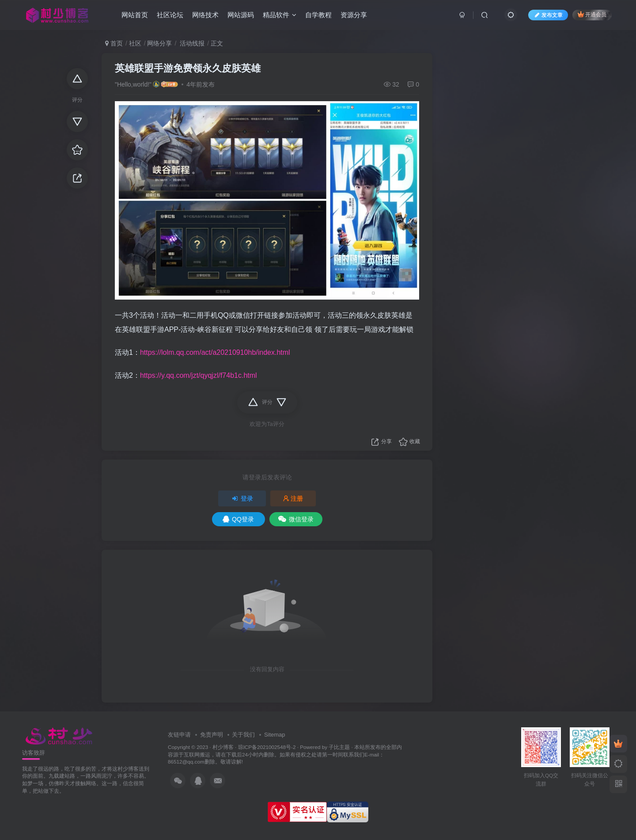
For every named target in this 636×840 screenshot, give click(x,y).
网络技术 (205, 15)
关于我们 (243, 735)
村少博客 (223, 747)
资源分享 (354, 15)
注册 (293, 498)
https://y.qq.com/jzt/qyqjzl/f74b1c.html (199, 375)
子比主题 (339, 747)
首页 (114, 43)
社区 (135, 43)
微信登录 (296, 519)
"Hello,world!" (133, 84)
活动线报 (191, 43)
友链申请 (179, 735)
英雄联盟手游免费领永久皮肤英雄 (188, 68)
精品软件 (280, 15)
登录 (242, 498)
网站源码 (241, 15)
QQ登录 (238, 519)
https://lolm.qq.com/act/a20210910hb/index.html (215, 352)
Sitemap (275, 735)
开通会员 (592, 14)
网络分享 (159, 43)
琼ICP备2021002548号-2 (267, 747)
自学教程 (318, 15)
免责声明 (212, 735)
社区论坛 (170, 15)
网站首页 (135, 15)
